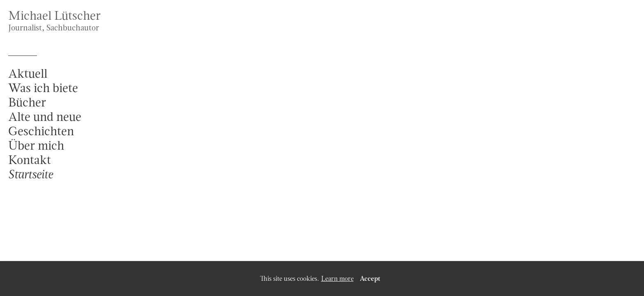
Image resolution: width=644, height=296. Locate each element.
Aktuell (28, 73)
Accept (370, 279)
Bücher (27, 102)
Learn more (337, 279)
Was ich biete (43, 88)
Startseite (30, 174)
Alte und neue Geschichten (45, 124)
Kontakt (30, 160)
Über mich (36, 145)
